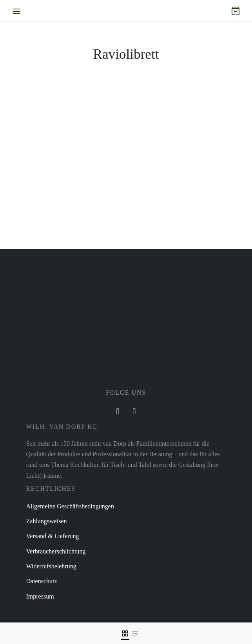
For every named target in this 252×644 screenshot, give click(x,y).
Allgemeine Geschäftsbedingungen (70, 506)
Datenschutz (42, 581)
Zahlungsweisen (47, 521)
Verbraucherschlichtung (56, 551)
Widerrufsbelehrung (51, 566)
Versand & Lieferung (53, 536)
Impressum (40, 596)
